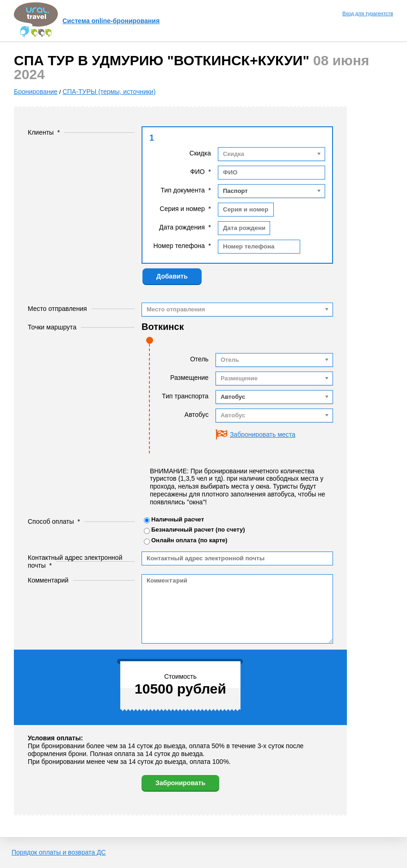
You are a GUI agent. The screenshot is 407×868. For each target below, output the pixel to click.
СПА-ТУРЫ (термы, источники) (109, 92)
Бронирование (36, 92)
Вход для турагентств (368, 13)
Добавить (172, 276)
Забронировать (180, 783)
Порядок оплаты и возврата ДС (59, 852)
